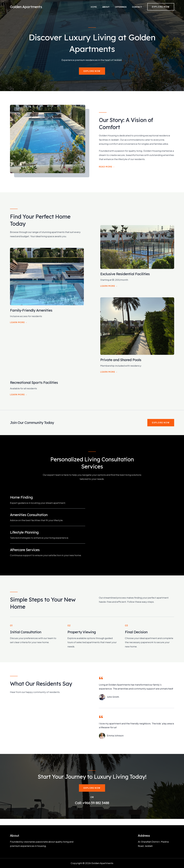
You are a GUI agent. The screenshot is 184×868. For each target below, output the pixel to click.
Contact (137, 7)
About (113, 7)
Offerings (124, 7)
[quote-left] (101, 678)
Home (104, 7)
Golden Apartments (26, 7)
